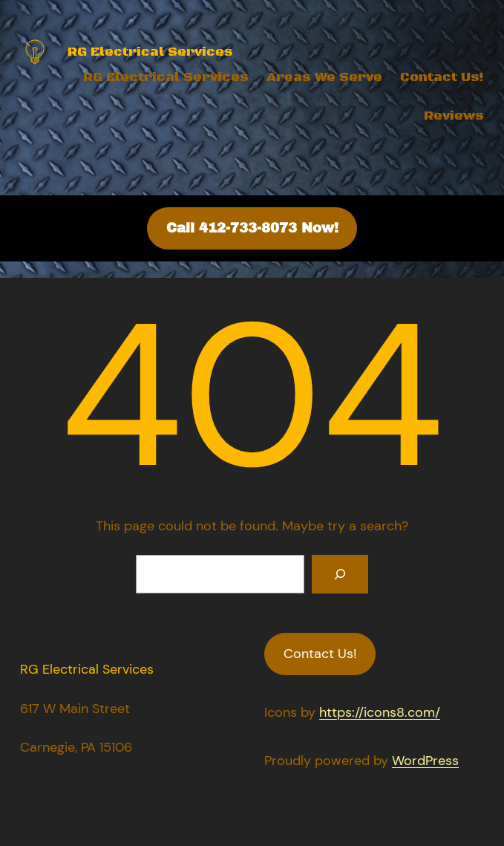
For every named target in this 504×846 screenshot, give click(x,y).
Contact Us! (442, 77)
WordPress (425, 761)
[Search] (340, 574)
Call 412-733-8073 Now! (252, 228)
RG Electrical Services (166, 77)
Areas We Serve (324, 77)
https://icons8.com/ (380, 712)
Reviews (454, 116)
